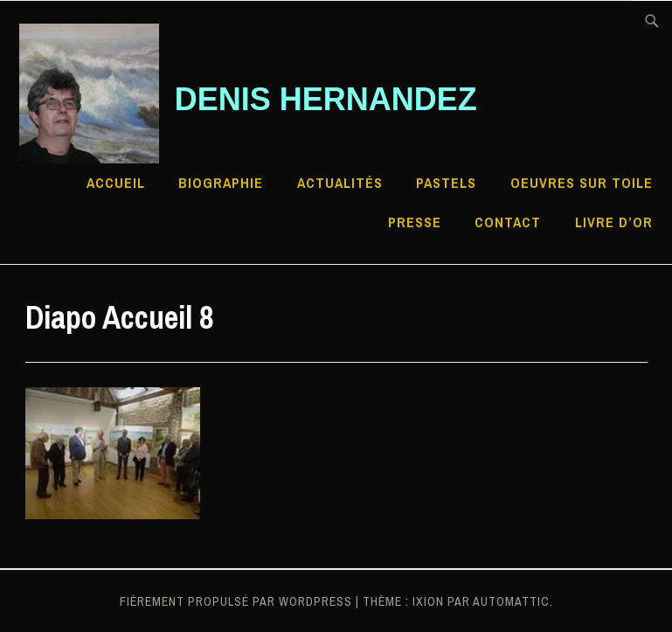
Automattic (511, 601)
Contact (508, 222)
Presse (415, 222)
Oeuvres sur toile (582, 183)
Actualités (340, 183)
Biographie (221, 183)
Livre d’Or (614, 222)
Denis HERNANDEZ (326, 99)
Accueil (116, 183)
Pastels (446, 183)
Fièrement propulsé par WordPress (236, 601)
